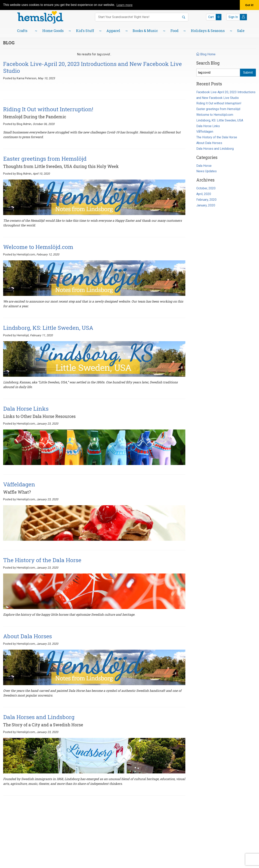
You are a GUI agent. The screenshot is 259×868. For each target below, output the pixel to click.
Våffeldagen (205, 132)
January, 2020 (206, 205)
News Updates (206, 171)
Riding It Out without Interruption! (219, 103)
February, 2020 (206, 200)
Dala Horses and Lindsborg (215, 149)
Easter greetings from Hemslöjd (218, 109)
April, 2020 (204, 194)
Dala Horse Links (208, 126)
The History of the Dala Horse (217, 137)
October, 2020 (206, 188)
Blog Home (206, 54)
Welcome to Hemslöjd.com (215, 115)
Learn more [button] (125, 5)
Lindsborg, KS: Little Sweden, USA (220, 120)
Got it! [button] (249, 5)
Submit (248, 72)
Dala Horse (204, 166)
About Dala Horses (209, 143)
